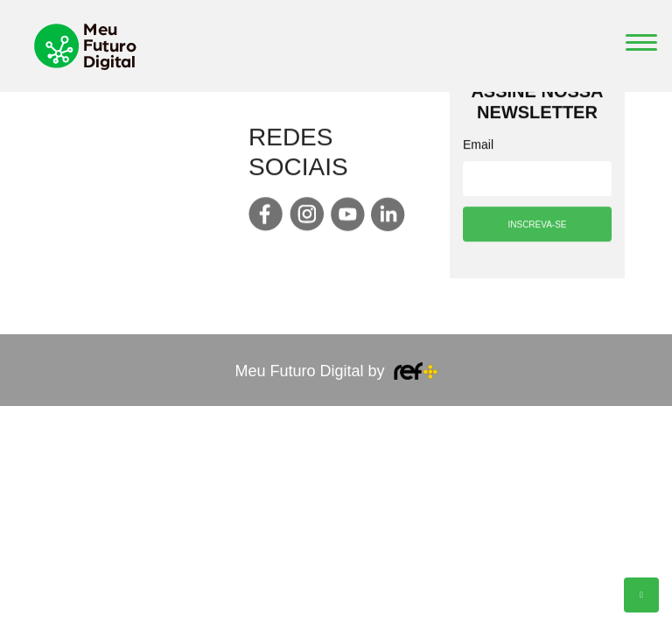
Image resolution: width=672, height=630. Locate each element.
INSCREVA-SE (537, 226)
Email (478, 146)
